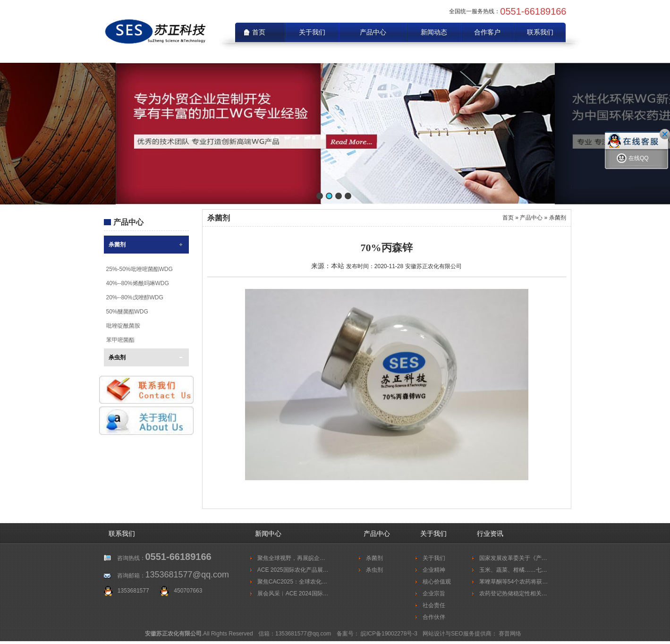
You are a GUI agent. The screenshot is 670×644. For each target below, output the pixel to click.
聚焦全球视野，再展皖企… (291, 558)
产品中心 (373, 32)
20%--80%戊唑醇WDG (135, 297)
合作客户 (487, 32)
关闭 (665, 134)
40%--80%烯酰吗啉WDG (138, 283)
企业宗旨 (434, 593)
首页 (508, 218)
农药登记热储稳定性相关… (513, 593)
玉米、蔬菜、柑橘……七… (513, 570)
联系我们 (540, 32)
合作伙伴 (434, 617)
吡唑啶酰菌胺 (123, 326)
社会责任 (434, 605)
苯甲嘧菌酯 (120, 340)
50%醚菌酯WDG (127, 312)
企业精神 (434, 570)
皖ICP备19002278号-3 (390, 634)
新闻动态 (434, 32)
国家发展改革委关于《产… (513, 558)
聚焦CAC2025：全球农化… (292, 582)
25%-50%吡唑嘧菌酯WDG (140, 269)
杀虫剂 (117, 357)
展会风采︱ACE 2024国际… (293, 593)
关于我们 (312, 32)
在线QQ (633, 160)
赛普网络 (510, 634)
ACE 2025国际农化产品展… (293, 570)
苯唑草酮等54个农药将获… (513, 582)
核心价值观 (437, 582)
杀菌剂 (117, 245)
